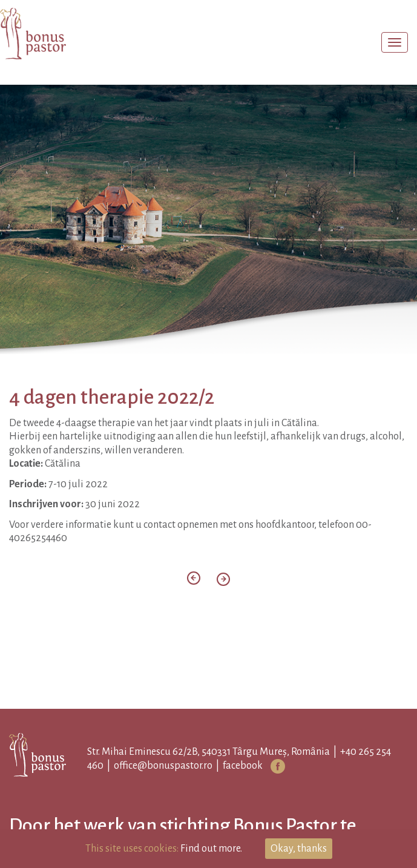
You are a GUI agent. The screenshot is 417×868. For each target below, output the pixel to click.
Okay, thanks (299, 849)
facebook (243, 766)
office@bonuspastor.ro (163, 766)
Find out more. (211, 849)
